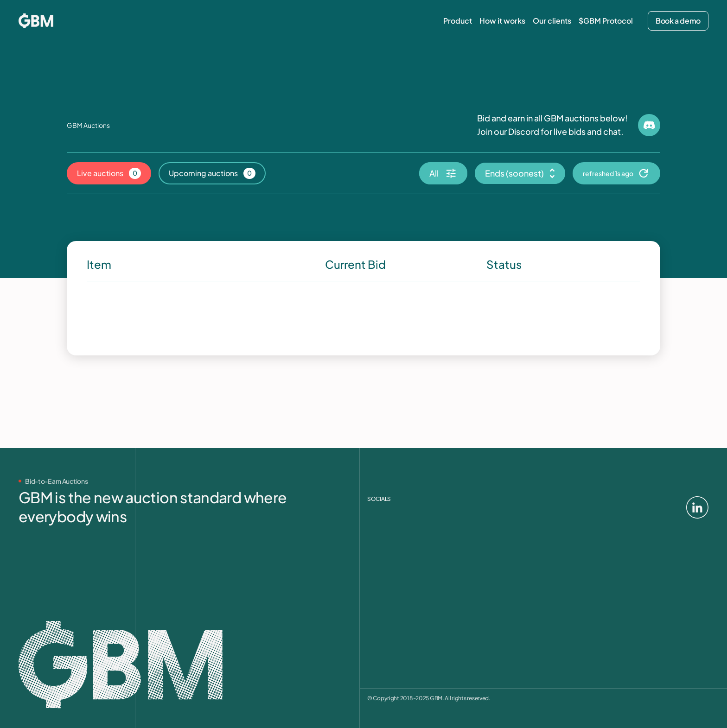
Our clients (552, 21)
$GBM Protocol (606, 21)
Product (458, 21)
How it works (502, 21)
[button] (443, 173)
